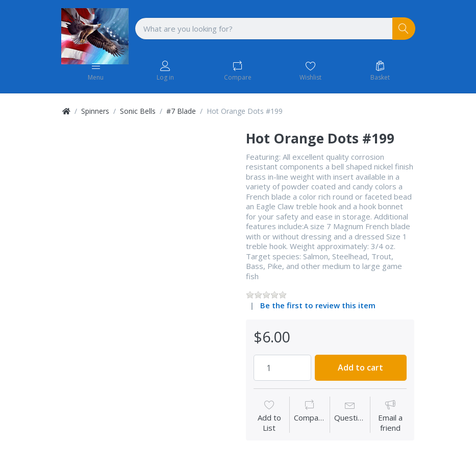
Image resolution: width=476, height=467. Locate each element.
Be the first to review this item (318, 305)
